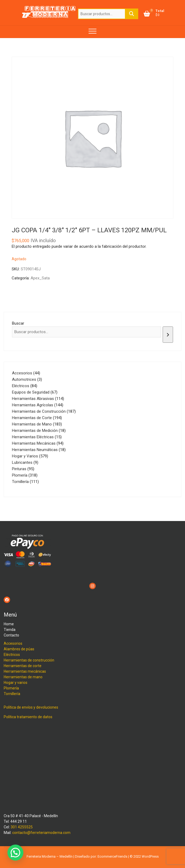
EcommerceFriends (112, 856)
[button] (15, 853)
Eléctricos (12, 655)
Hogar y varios (16, 683)
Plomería (11, 688)
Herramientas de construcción (29, 660)
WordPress (150, 856)
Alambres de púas (19, 649)
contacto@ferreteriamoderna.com (41, 833)
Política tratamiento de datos (28, 717)
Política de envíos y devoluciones (31, 707)
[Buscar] (168, 335)
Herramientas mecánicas (25, 671)
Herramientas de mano (23, 677)
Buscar (132, 14)
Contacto (11, 635)
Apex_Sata (40, 278)
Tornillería (12, 694)
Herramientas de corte (23, 666)
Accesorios (13, 643)
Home (9, 624)
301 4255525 (22, 827)
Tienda (10, 630)
